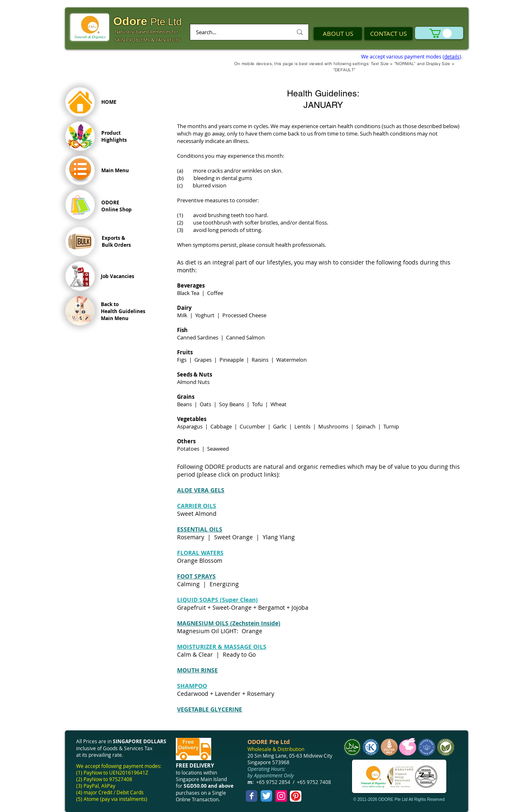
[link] (441, 33)
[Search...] (238, 32)
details (452, 56)
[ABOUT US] (338, 34)
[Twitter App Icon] (266, 796)
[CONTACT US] (388, 34)
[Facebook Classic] (252, 796)
